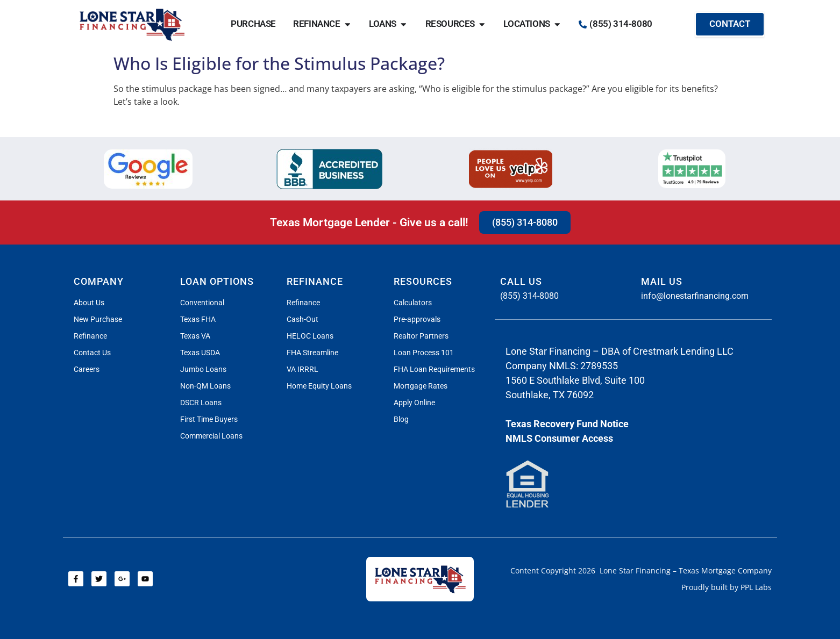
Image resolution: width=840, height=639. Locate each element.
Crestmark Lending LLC (683, 351)
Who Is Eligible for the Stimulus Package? (279, 63)
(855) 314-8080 (529, 296)
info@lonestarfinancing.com (695, 296)
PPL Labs (756, 587)
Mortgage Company (736, 570)
